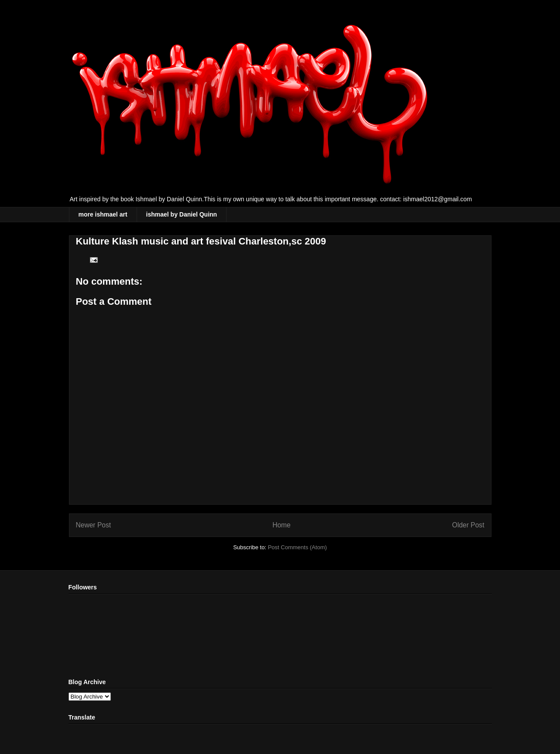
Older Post (468, 525)
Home (282, 525)
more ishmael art (103, 214)
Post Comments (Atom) (297, 547)
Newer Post (94, 525)
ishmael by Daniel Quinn (182, 214)
